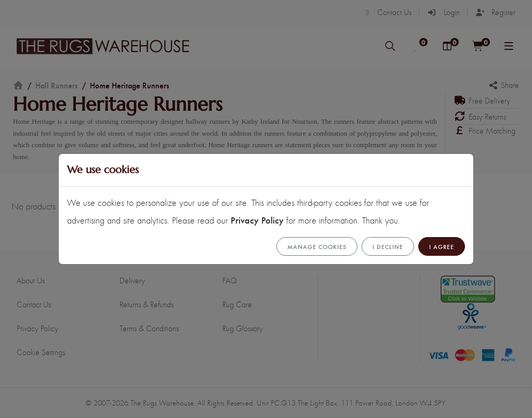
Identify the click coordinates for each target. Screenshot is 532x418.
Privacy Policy (257, 220)
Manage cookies (317, 246)
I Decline (388, 246)
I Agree (442, 246)
